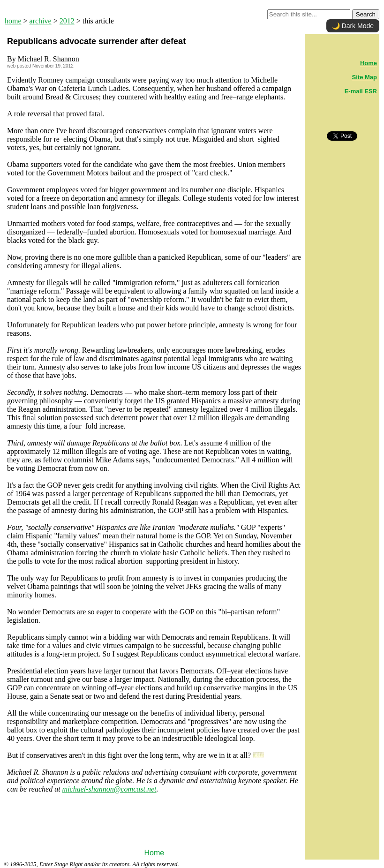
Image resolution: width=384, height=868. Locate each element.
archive (41, 21)
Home (154, 853)
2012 (67, 21)
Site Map (365, 77)
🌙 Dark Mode (353, 26)
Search (366, 14)
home (13, 21)
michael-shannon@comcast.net (109, 789)
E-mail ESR (361, 91)
